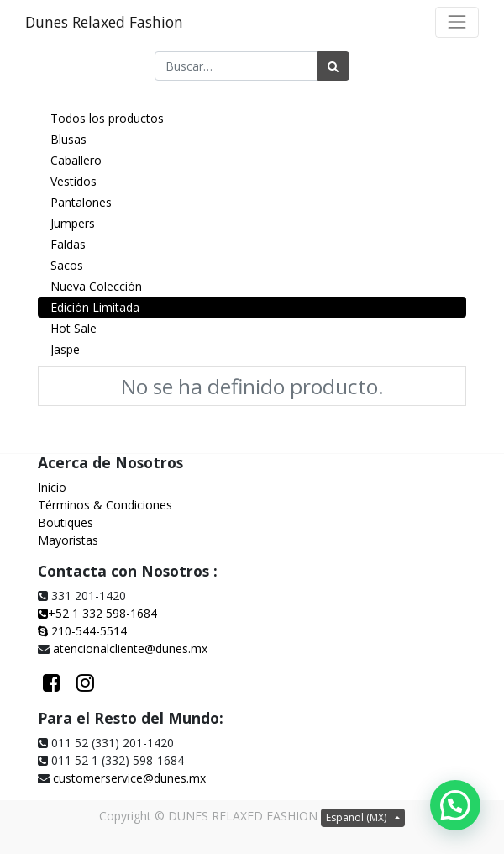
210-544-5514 (89, 631)
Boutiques (66, 522)
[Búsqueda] (333, 66)
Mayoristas (68, 540)
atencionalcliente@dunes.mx (130, 648)
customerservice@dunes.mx (129, 778)
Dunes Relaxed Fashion (104, 22)
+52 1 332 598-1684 (97, 613)
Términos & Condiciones (105, 505)
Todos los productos (107, 118)
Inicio (52, 487)
